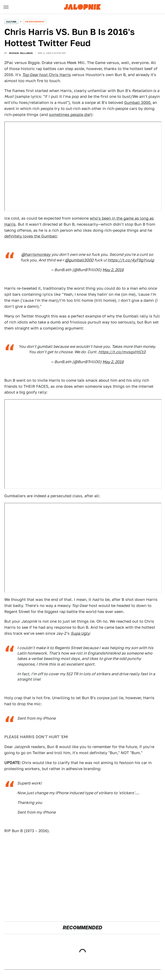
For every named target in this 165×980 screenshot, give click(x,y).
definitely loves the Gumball (31, 236)
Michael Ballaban (21, 53)
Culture (11, 22)
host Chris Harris (47, 75)
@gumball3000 (79, 260)
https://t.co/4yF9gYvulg (131, 260)
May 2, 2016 (113, 270)
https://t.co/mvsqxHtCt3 (122, 352)
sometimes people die (69, 115)
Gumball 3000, (138, 102)
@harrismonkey (36, 254)
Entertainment (35, 22)
